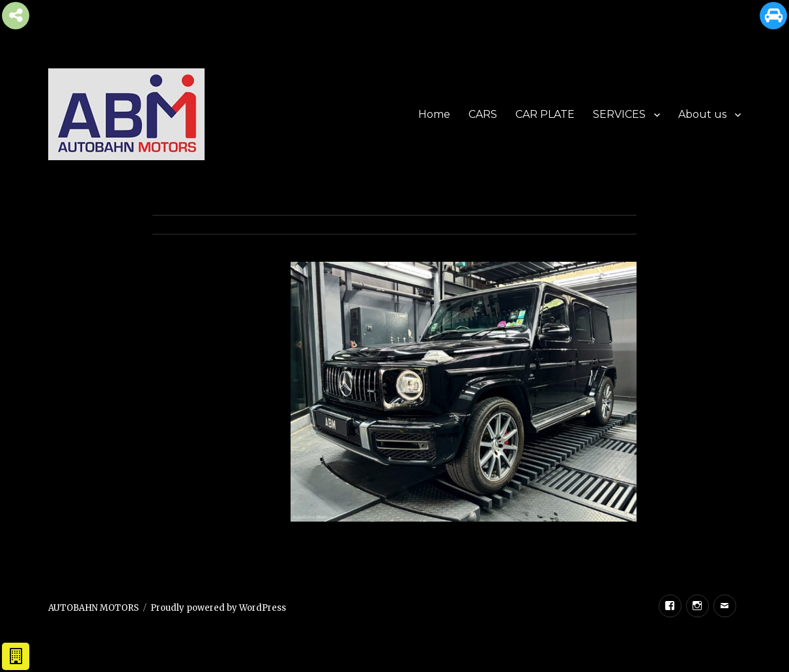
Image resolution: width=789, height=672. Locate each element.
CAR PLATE (545, 114)
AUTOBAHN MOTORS (93, 608)
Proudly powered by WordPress (218, 608)
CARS (483, 114)
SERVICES (619, 114)
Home (434, 114)
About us (702, 114)
